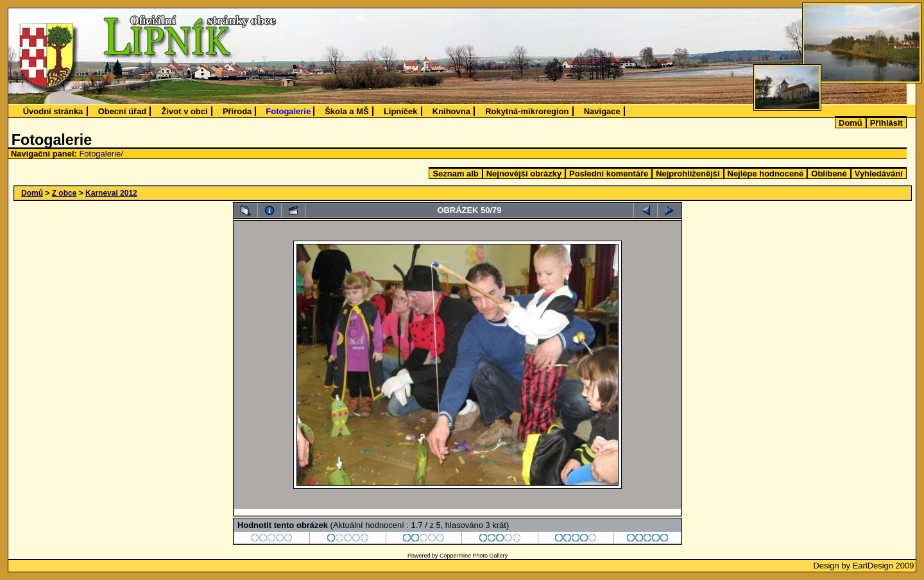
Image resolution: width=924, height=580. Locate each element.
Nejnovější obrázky (524, 174)
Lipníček (401, 111)
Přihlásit (886, 123)
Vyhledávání (879, 174)
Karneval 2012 (111, 193)
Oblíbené (829, 174)
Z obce (64, 193)
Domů (851, 123)
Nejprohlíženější (688, 174)
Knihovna (451, 111)
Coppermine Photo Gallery (474, 556)
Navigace (602, 111)
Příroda (237, 111)
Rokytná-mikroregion (527, 111)
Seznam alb (455, 174)
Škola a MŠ (346, 111)
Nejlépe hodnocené (766, 174)
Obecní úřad (123, 111)
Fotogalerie (288, 111)
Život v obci (185, 111)
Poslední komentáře (609, 174)
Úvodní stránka (53, 111)
